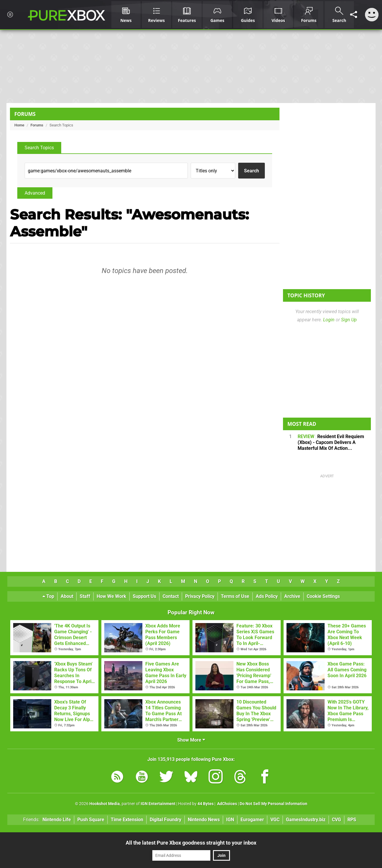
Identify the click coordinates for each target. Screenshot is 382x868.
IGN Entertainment (158, 804)
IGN (230, 820)
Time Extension (127, 820)
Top (48, 596)
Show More (191, 740)
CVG (336, 820)
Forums (25, 114)
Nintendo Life (57, 820)
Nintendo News (204, 820)
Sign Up (349, 320)
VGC (275, 820)
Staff (85, 596)
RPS (352, 820)
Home (19, 125)
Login (329, 320)
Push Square (91, 820)
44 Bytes (206, 804)
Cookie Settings (323, 596)
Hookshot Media (105, 804)
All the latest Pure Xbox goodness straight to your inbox (191, 843)
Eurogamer (252, 820)
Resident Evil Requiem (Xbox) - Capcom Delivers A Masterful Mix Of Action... (331, 442)
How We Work (111, 596)
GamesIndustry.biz (306, 820)
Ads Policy (267, 596)
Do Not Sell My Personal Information (273, 804)
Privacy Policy (200, 596)
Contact (171, 596)
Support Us (144, 596)
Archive (292, 596)
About (67, 596)
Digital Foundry (166, 820)
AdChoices (227, 804)
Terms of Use (235, 596)
